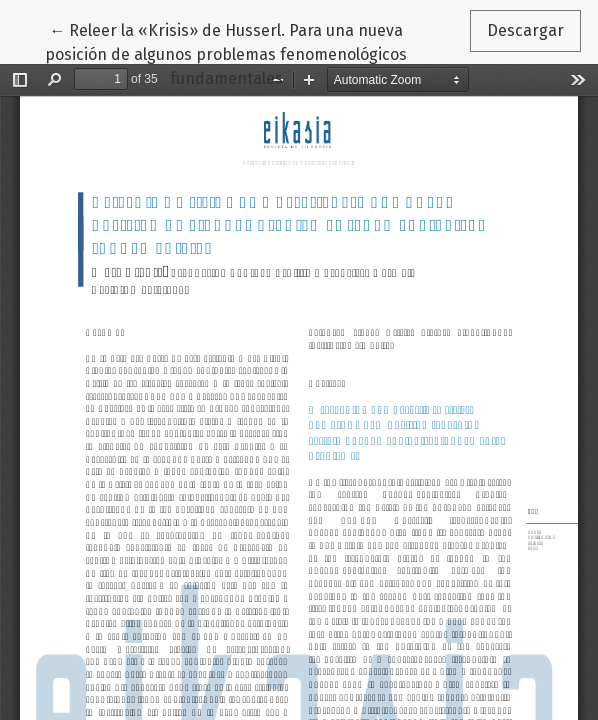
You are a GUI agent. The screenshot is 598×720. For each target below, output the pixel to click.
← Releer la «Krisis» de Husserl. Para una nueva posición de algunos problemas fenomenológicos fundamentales (226, 53)
